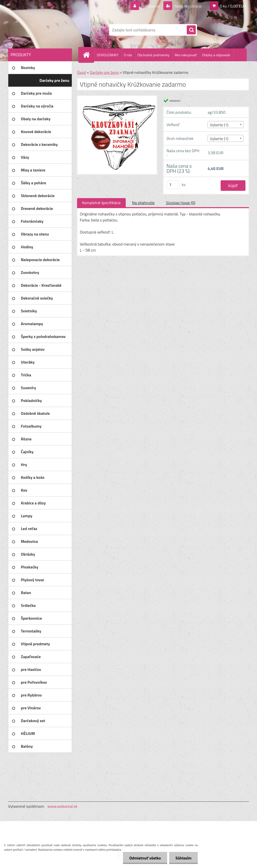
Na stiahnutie (143, 203)
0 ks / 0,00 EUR (233, 6)
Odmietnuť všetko (145, 858)
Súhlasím (183, 858)
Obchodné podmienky (153, 55)
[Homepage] (88, 55)
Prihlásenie (151, 6)
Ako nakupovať (186, 55)
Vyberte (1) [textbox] (219, 125)
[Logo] (43, 30)
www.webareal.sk (62, 806)
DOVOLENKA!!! (108, 55)
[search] (191, 30)
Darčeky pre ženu (104, 72)
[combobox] (226, 125)
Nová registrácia (188, 6)
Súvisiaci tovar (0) (181, 203)
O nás (128, 55)
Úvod (81, 72)
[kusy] (173, 185)
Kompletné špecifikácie (101, 203)
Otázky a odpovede (216, 55)
